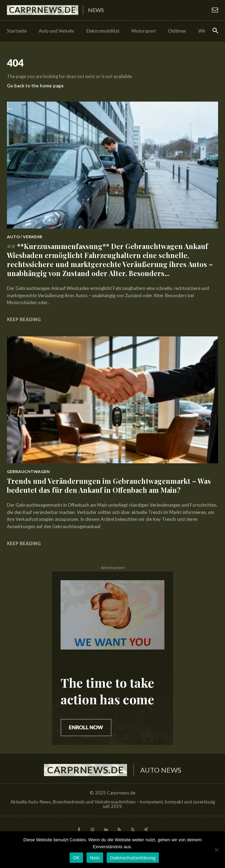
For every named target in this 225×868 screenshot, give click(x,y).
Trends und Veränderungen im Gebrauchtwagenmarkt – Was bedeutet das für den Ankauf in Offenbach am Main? (109, 485)
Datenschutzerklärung (133, 858)
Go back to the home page (35, 86)
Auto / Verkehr (25, 237)
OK (76, 858)
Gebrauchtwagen (28, 471)
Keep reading (24, 319)
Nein (95, 858)
